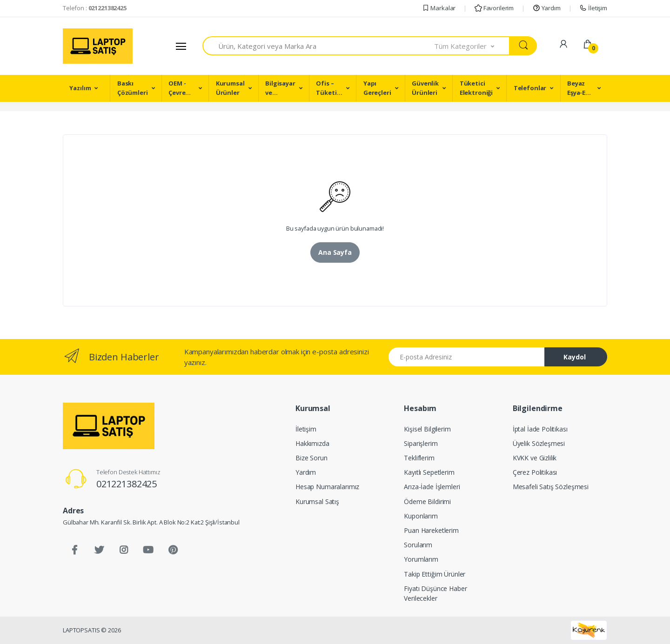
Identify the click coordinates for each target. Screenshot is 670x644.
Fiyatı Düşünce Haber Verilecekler (435, 593)
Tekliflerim (419, 458)
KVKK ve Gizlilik (535, 458)
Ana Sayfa (335, 252)
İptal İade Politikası (540, 429)
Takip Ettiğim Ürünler (435, 574)
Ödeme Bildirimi (427, 501)
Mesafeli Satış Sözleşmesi (551, 487)
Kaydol (575, 357)
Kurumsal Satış (317, 501)
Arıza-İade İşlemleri (432, 487)
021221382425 (127, 484)
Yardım (547, 8)
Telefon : (95, 8)
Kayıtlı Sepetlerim (429, 472)
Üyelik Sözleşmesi (539, 443)
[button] (472, 46)
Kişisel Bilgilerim (427, 429)
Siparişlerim (421, 443)
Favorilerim (494, 8)
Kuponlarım (421, 516)
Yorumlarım (421, 559)
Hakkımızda (312, 443)
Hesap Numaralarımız (327, 487)
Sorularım (418, 545)
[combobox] (318, 46)
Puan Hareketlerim (431, 530)
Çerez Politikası (535, 472)
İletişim (593, 8)
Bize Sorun (312, 458)
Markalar (439, 8)
